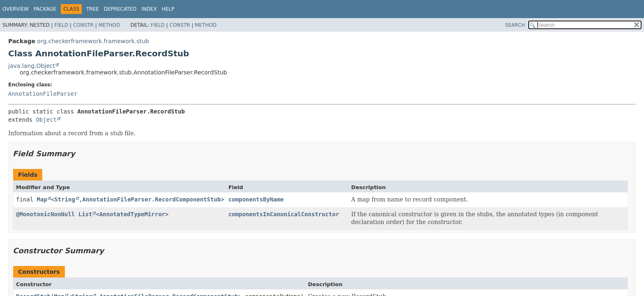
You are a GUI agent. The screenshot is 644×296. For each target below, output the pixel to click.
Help (168, 9)
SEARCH (515, 25)
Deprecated (120, 9)
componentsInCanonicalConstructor (284, 214)
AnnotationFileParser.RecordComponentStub (151, 199)
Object (46, 120)
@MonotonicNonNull (45, 214)
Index (149, 9)
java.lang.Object (32, 66)
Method (109, 25)
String (65, 199)
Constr (83, 25)
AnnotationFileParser (43, 94)
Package (45, 9)
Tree (93, 9)
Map (42, 199)
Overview (16, 9)
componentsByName (256, 199)
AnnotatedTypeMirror (132, 214)
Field (61, 25)
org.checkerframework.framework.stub (93, 41)
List (85, 214)
